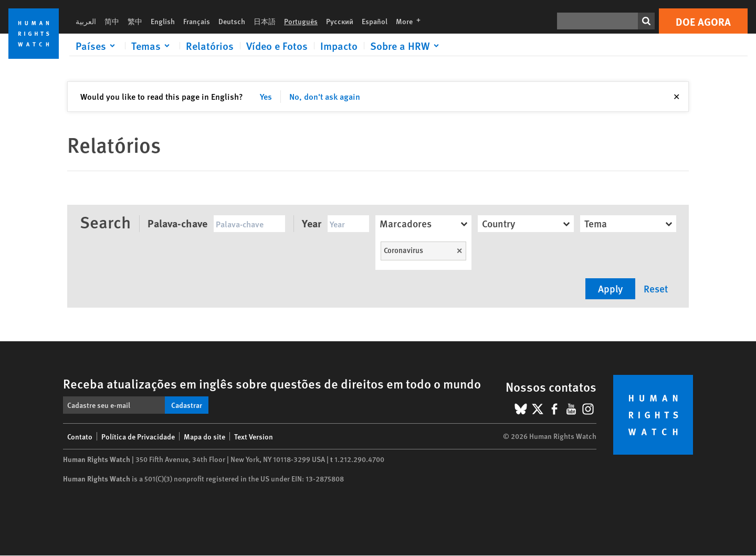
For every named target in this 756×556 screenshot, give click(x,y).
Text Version (254, 436)
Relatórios (210, 46)
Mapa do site (204, 436)
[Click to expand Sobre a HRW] (406, 46)
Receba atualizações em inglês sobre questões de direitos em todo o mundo (272, 383)
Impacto (339, 46)
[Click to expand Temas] (152, 46)
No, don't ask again (325, 96)
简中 (112, 21)
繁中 (135, 21)
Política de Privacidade (138, 436)
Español (375, 21)
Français (197, 21)
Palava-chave (177, 223)
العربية (86, 21)
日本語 (265, 21)
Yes (266, 96)
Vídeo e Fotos (277, 46)
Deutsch (232, 21)
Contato (80, 436)
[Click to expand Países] (97, 46)
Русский (340, 21)
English (163, 21)
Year (312, 223)
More (411, 21)
